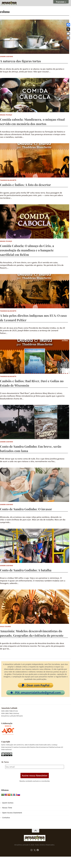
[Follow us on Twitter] (35, 850)
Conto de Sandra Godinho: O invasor (26, 509)
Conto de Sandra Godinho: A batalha (26, 570)
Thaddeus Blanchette (8, 180)
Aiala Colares (5, 626)
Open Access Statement (12, 813)
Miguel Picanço (6, 115)
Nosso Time (7, 808)
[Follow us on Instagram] (32, 850)
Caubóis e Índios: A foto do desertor (25, 185)
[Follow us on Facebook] (38, 850)
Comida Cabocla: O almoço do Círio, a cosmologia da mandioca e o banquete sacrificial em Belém (27, 250)
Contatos (6, 818)
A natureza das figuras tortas (20, 61)
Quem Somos (8, 803)
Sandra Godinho (7, 56)
